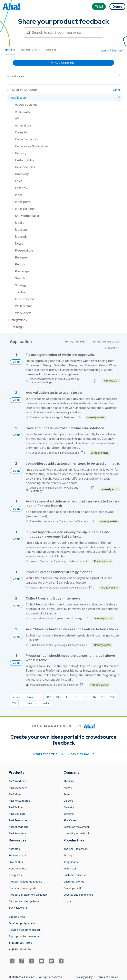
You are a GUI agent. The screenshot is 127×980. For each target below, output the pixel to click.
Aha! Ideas (15, 794)
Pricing (68, 855)
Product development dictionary (28, 895)
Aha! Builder (16, 807)
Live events (16, 862)
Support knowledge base (24, 901)
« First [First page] (16, 697)
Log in (67, 901)
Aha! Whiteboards (19, 801)
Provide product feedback (25, 930)
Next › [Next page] (32, 703)
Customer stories (74, 882)
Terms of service (108, 977)
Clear (117, 90)
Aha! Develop (17, 814)
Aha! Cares (70, 820)
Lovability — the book (77, 833)
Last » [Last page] (46, 703)
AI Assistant (70, 869)
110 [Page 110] (77, 697)
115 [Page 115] (14, 703)
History (68, 788)
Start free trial (48, 754)
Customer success (75, 875)
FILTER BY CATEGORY (22, 90)
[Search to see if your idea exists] (65, 32)
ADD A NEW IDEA (63, 63)
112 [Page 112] (95, 697)
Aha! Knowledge (19, 827)
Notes (75, 685)
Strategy (38, 491)
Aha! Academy (17, 833)
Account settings (42, 382)
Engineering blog (19, 855)
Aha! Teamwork (18, 820)
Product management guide (26, 882)
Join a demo (81, 754)
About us (69, 781)
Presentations (71, 453)
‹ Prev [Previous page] (30, 697)
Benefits (69, 814)
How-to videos (18, 869)
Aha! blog (14, 849)
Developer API (72, 888)
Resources (30, 50)
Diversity (69, 807)
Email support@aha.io (22, 923)
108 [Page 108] (58, 697)
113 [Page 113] (103, 697)
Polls (51, 50)
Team (67, 794)
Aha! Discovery (18, 788)
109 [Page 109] (68, 697)
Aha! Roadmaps (18, 781)
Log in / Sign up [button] (112, 50)
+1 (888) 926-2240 (20, 943)
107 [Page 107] (48, 697)
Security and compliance (78, 895)
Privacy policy (84, 977)
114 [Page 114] (112, 697)
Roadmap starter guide (23, 888)
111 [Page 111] (86, 697)
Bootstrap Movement (76, 827)
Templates (15, 875)
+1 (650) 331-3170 (20, 949)
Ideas (10, 50)
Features (69, 417)
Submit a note (17, 917)
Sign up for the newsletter (24, 936)
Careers (68, 801)
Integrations (71, 862)
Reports (76, 561)
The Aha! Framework (76, 849)
